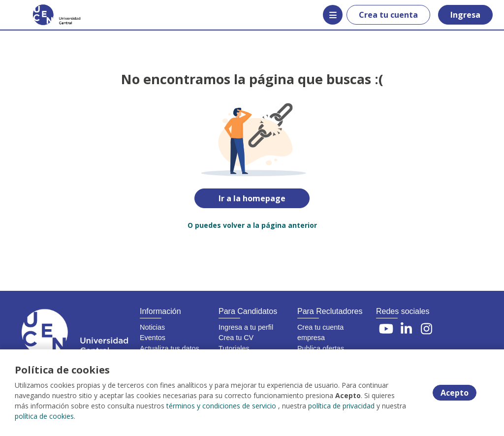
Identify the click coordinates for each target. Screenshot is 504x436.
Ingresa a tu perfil (246, 327)
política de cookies (44, 416)
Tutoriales (234, 348)
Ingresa (465, 15)
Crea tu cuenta (388, 15)
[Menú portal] (333, 15)
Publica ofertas (321, 348)
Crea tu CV (236, 338)
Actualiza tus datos (170, 348)
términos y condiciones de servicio (221, 406)
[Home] (43, 15)
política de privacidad (341, 406)
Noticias (152, 327)
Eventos (153, 338)
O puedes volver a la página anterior (252, 225)
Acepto (455, 393)
